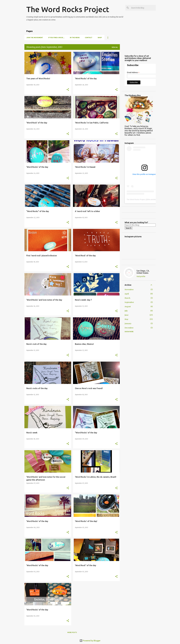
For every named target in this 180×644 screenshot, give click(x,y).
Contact (89, 38)
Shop (100, 38)
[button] (68, 90)
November (129, 290)
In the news (75, 38)
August (128, 307)
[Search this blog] (143, 8)
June (126, 315)
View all (115, 47)
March (127, 298)
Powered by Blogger (90, 641)
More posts (72, 632)
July (126, 311)
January (128, 324)
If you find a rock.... (56, 38)
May (126, 319)
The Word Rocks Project (68, 9)
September (129, 302)
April (127, 294)
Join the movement (35, 38)
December (129, 328)
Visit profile (141, 276)
